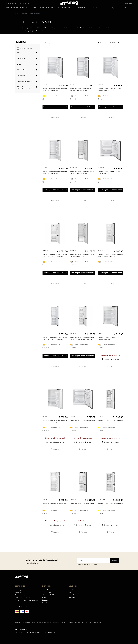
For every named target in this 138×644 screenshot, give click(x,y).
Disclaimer (26, 623)
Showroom (18, 3)
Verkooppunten (10, 3)
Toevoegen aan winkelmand (55, 107)
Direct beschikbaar (26, 48)
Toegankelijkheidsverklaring (25, 625)
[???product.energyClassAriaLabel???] (44, 96)
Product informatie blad (54, 96)
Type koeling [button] (22, 70)
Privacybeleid (36, 623)
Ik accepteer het (88, 564)
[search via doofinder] (113, 8)
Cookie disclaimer (67, 623)
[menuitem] (17, 7)
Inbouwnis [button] (21, 75)
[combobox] (114, 43)
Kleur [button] (19, 64)
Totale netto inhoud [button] (25, 81)
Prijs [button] (19, 53)
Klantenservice (128, 3)
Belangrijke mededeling (93, 623)
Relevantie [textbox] (112, 43)
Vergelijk (46, 99)
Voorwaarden (79, 623)
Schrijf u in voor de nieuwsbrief (42, 560)
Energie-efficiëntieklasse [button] (23, 88)
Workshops (26, 3)
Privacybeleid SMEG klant (51, 623)
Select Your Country (20, 629)
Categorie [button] (21, 58)
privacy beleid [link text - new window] (93, 564)
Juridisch (18, 623)
